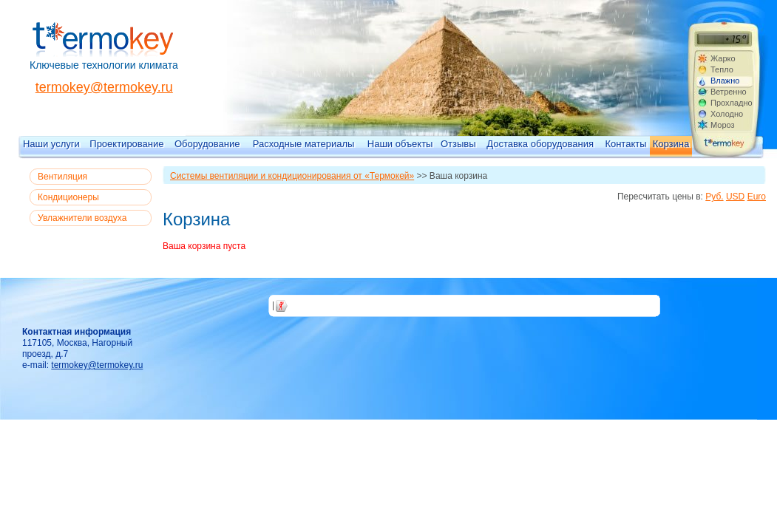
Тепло (722, 69)
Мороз (723, 125)
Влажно (725, 81)
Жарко (723, 58)
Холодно (727, 114)
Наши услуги (51, 144)
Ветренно (729, 92)
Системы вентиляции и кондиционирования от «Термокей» (292, 176)
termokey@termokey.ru (104, 87)
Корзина (671, 144)
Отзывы (458, 144)
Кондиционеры (68, 197)
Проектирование (126, 144)
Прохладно (731, 103)
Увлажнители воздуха (82, 218)
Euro (757, 197)
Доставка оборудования (540, 144)
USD (735, 197)
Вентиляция (62, 177)
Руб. (714, 197)
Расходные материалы (304, 144)
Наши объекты (400, 144)
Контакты (625, 144)
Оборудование (207, 144)
